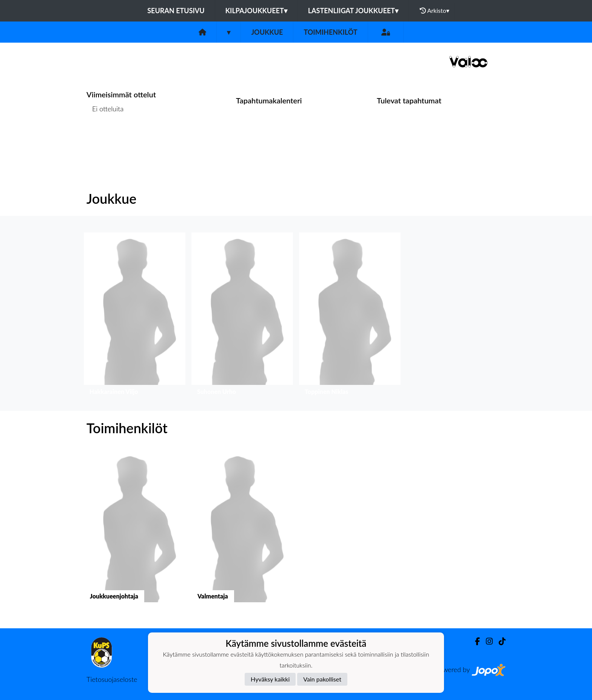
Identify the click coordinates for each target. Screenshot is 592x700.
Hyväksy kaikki (270, 679)
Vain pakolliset (322, 679)
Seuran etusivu (176, 11)
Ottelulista (105, 138)
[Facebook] (474, 641)
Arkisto (435, 11)
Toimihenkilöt (330, 32)
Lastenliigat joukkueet (353, 11)
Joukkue (267, 32)
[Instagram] (486, 641)
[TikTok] (499, 641)
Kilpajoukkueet (256, 11)
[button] (135, 316)
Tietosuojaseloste (112, 679)
